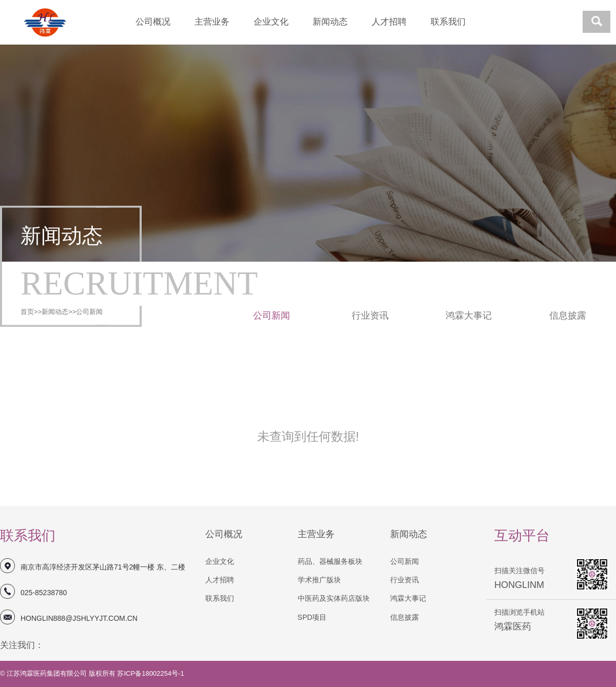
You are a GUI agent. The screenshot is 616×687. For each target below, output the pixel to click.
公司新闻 (89, 312)
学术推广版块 (319, 580)
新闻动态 (330, 22)
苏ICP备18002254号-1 (150, 673)
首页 (27, 312)
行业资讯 (370, 316)
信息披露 (568, 316)
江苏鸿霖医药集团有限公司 (48, 673)
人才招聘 (389, 22)
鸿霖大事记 (469, 316)
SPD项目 (312, 617)
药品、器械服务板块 (330, 561)
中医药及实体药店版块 (334, 598)
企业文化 (271, 22)
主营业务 (212, 22)
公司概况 (153, 22)
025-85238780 (44, 593)
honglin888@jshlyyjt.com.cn (79, 618)
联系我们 (448, 22)
